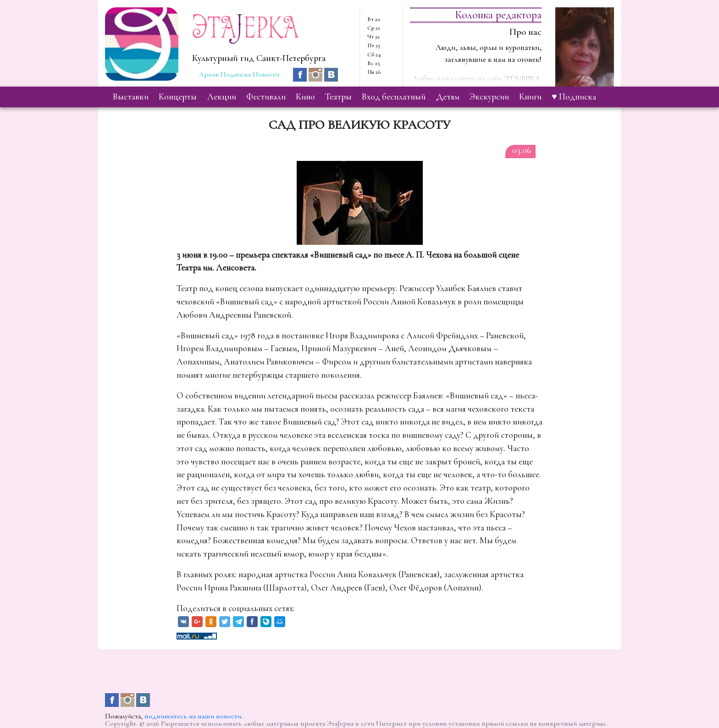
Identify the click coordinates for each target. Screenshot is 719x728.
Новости (266, 74)
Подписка (236, 74)
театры (338, 97)
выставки (131, 97)
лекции (222, 97)
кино (305, 97)
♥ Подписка (574, 97)
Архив (209, 74)
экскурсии (489, 97)
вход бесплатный (394, 97)
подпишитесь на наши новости (193, 716)
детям (448, 97)
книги (530, 97)
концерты (178, 97)
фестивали (266, 97)
